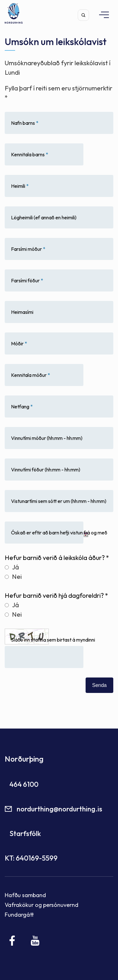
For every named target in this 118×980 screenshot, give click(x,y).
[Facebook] (12, 941)
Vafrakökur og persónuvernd (42, 905)
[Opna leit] (83, 15)
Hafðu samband (25, 895)
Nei (13, 576)
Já (12, 567)
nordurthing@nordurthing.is (59, 809)
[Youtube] (35, 941)
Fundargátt (19, 915)
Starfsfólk (25, 833)
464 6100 (24, 784)
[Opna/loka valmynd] (101, 15)
